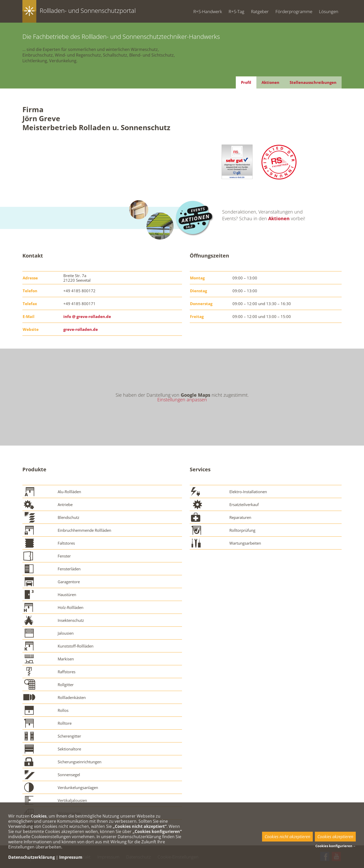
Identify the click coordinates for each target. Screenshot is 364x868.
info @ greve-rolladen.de (87, 316)
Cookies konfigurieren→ (336, 846)
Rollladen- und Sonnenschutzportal (88, 10)
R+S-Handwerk (208, 11)
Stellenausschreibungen (313, 82)
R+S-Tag (236, 11)
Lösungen (329, 11)
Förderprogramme (294, 11)
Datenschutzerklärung (32, 857)
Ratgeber (260, 11)
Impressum (71, 857)
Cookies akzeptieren (335, 837)
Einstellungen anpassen (182, 400)
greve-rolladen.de (81, 329)
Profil (246, 82)
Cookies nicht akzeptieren (287, 837)
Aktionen (270, 82)
